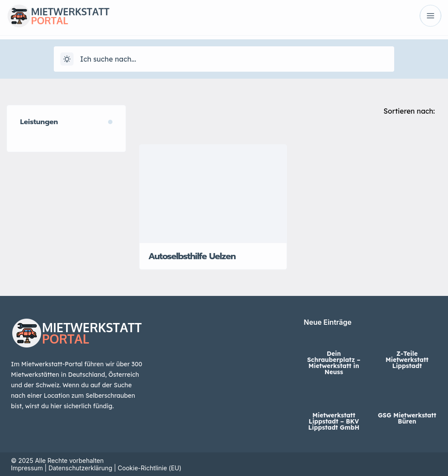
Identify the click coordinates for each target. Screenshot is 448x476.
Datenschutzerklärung (80, 468)
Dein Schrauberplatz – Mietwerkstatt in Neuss (334, 363)
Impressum (27, 468)
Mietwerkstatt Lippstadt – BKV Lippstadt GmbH (334, 421)
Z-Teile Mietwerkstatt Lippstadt (407, 360)
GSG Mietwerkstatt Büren (407, 418)
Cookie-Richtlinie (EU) (150, 468)
